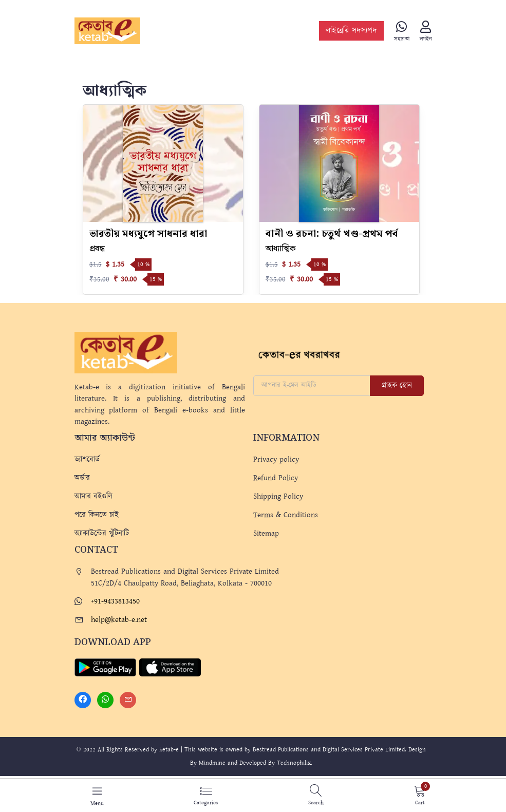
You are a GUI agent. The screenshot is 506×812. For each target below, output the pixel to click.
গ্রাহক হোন (397, 385)
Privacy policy (276, 459)
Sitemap (266, 533)
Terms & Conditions (286, 515)
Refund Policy (276, 478)
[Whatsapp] (105, 700)
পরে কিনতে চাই (97, 515)
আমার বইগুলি (93, 496)
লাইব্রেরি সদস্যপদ (351, 31)
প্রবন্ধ (97, 249)
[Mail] (128, 700)
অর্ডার (82, 478)
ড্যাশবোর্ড (87, 459)
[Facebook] (83, 700)
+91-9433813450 (115, 601)
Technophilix (294, 763)
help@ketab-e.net (119, 620)
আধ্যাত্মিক (281, 249)
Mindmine (212, 763)
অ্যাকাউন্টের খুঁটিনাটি (102, 533)
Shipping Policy (278, 496)
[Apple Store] (170, 667)
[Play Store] (105, 667)
